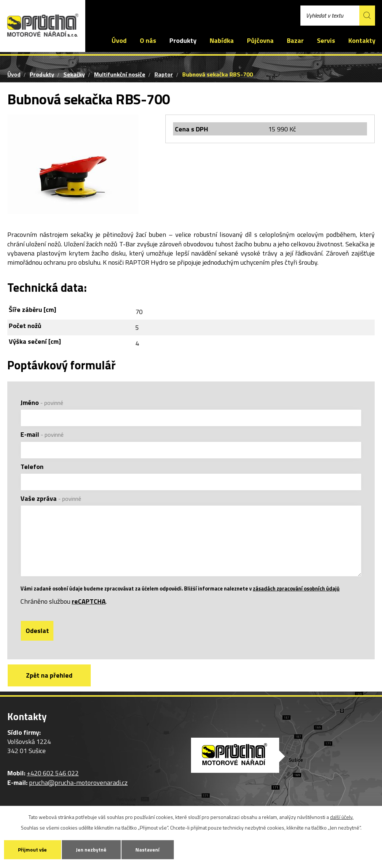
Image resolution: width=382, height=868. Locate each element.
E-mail (42, 434)
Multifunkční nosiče (120, 74)
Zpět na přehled (51, 686)
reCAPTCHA (89, 611)
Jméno (42, 403)
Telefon (32, 467)
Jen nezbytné (95, 849)
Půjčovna (260, 40)
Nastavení (154, 849)
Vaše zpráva (51, 498)
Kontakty (362, 40)
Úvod (119, 40)
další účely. (342, 816)
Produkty (183, 40)
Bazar (295, 40)
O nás (148, 40)
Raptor (164, 74)
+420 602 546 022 (118, 13)
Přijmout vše (34, 849)
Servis (326, 40)
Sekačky (74, 74)
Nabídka (222, 40)
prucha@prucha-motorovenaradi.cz (203, 13)
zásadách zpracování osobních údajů (296, 599)
